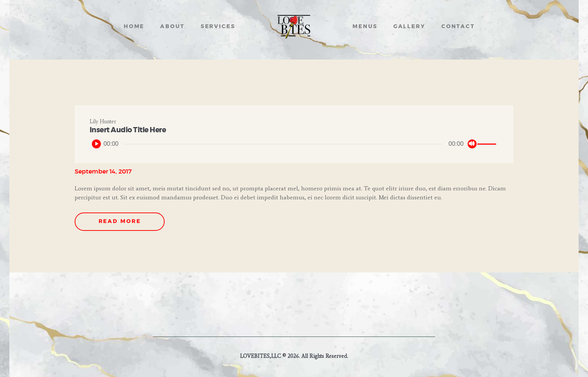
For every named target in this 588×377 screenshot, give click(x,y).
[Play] (96, 144)
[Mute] (472, 144)
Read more (120, 221)
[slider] (283, 144)
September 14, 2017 (103, 172)
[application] (294, 144)
